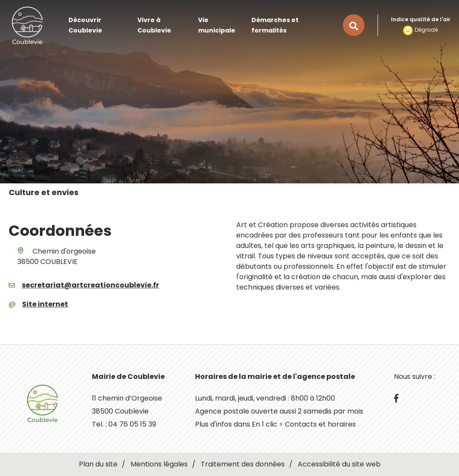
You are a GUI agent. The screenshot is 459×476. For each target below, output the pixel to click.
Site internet (45, 304)
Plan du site (98, 464)
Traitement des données (243, 464)
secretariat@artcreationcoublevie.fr (90, 285)
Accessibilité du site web (339, 464)
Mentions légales (159, 464)
